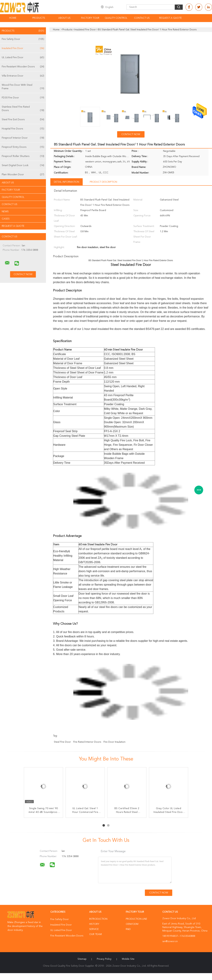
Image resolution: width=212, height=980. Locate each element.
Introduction (98, 919)
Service (94, 929)
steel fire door (62, 742)
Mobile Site (128, 959)
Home (13, 18)
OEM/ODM (132, 924)
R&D (128, 929)
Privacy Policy (104, 959)
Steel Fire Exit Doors (23, 120)
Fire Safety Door (23, 39)
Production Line (136, 919)
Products (39, 18)
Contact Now (131, 134)
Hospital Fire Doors (23, 129)
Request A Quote (170, 18)
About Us (64, 18)
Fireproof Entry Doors (23, 147)
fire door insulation (114, 742)
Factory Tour (90, 18)
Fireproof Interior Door (23, 138)
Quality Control (116, 18)
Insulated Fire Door (23, 48)
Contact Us (142, 18)
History (94, 924)
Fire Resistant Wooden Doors (23, 67)
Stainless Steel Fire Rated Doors (23, 109)
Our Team (95, 934)
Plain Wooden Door (23, 175)
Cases (6, 219)
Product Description (103, 182)
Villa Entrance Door (23, 76)
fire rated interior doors (87, 742)
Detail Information (67, 182)
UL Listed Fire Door (23, 57)
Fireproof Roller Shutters (23, 156)
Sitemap (82, 959)
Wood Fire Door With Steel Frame (23, 87)
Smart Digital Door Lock (23, 165)
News (5, 212)
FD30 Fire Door (23, 98)
